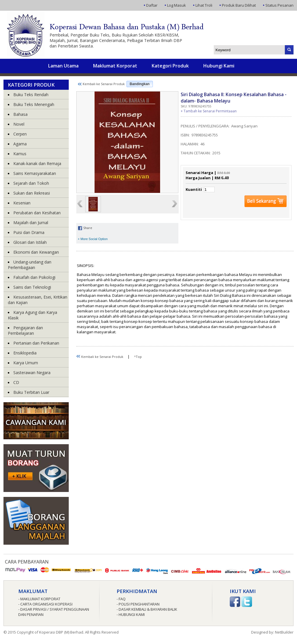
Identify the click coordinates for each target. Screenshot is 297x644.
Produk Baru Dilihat (239, 5)
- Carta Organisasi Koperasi (45, 604)
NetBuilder (284, 632)
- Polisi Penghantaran (138, 604)
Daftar (152, 5)
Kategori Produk (170, 66)
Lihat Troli (204, 5)
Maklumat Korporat (115, 66)
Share (85, 228)
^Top (138, 357)
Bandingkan (140, 84)
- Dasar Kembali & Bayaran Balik (147, 609)
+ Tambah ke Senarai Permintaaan (209, 111)
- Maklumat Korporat (39, 599)
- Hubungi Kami (131, 614)
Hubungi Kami (219, 66)
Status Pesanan (279, 5)
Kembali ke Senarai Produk (101, 84)
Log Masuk (176, 5)
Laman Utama (63, 66)
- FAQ (121, 599)
